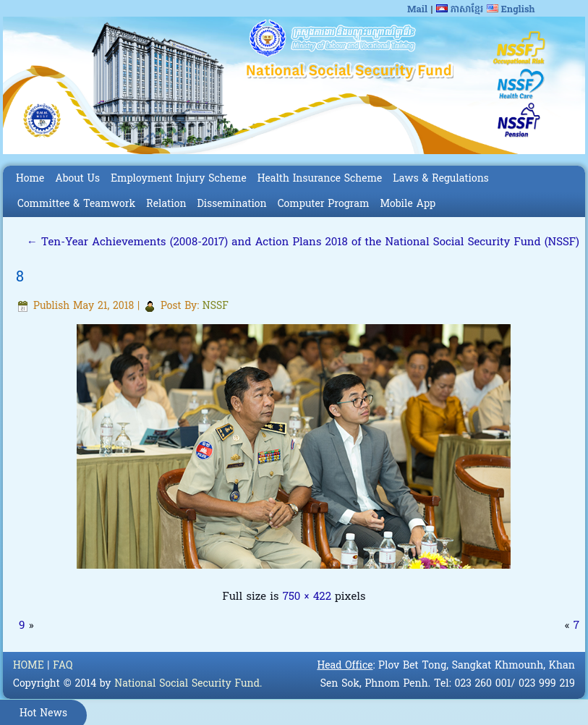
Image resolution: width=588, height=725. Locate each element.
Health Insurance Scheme (320, 179)
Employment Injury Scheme (179, 179)
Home (30, 179)
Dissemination (232, 204)
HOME (29, 666)
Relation (166, 204)
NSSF (216, 306)
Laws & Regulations (440, 179)
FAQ (63, 666)
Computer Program (324, 204)
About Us (77, 179)
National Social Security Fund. (188, 684)
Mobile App (408, 204)
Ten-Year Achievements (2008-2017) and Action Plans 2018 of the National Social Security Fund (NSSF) (303, 242)
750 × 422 (307, 597)
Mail (417, 10)
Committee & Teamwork (76, 204)
